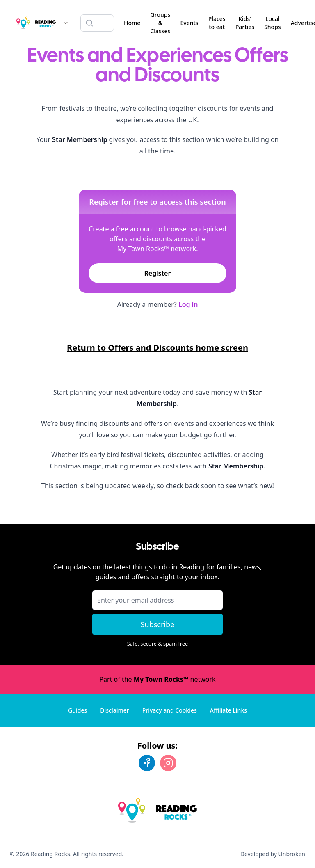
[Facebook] (147, 763)
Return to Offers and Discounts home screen (157, 348)
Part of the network (157, 679)
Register (158, 273)
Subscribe (158, 624)
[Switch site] (66, 23)
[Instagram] (168, 763)
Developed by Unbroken (273, 854)
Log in (188, 304)
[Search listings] (97, 23)
